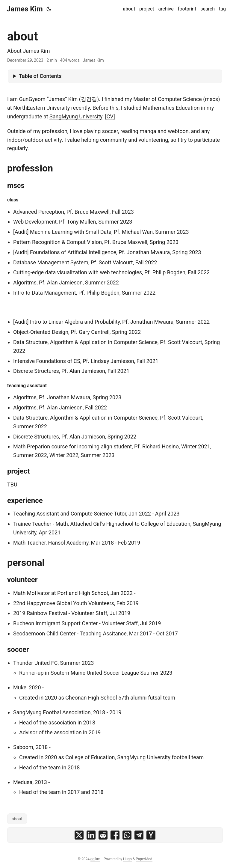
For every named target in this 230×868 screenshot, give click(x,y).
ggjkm (95, 859)
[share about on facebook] (115, 835)
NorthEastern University (41, 108)
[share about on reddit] (103, 835)
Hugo (127, 859)
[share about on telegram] (139, 835)
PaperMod (144, 859)
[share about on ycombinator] (151, 835)
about (17, 819)
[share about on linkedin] (91, 835)
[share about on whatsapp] (127, 835)
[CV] (110, 116)
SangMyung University (76, 116)
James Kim (25, 9)
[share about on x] (79, 835)
